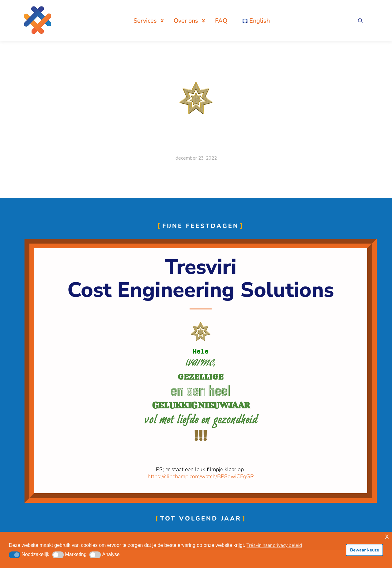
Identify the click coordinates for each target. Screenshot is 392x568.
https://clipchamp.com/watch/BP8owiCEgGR (201, 476)
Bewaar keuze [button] (365, 550)
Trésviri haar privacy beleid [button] (274, 545)
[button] (15, 555)
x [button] (387, 536)
